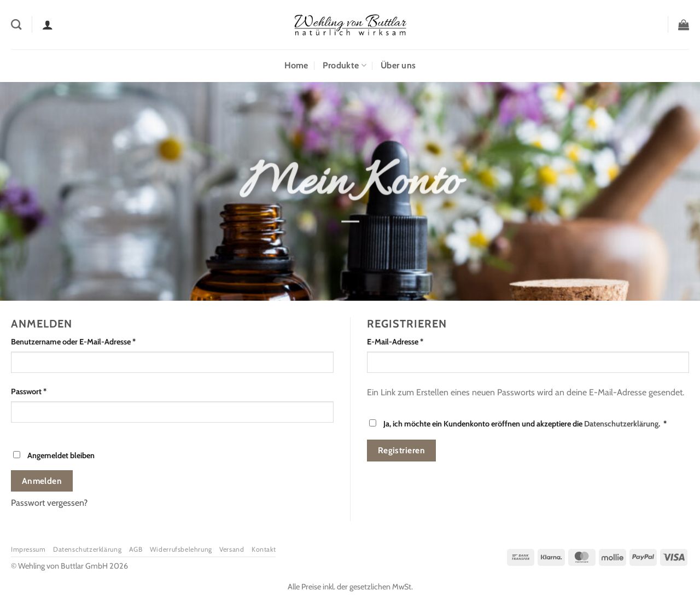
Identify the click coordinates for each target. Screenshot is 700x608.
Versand (232, 549)
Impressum (28, 549)
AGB (136, 549)
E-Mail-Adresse (415, 341)
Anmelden (42, 481)
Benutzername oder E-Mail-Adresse (93, 341)
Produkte (345, 65)
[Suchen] (16, 24)
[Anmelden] (48, 25)
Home (296, 65)
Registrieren (402, 450)
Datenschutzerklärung (621, 424)
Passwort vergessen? (49, 503)
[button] (684, 25)
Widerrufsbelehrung (181, 549)
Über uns (398, 65)
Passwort (48, 391)
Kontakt (264, 549)
